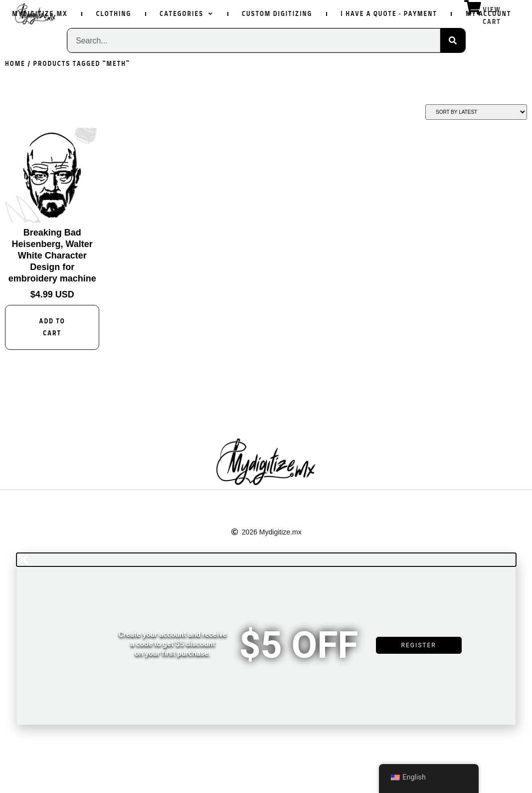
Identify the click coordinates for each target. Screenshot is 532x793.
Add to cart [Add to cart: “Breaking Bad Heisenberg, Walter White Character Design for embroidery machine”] (52, 327)
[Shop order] (476, 112)
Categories (186, 14)
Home (15, 64)
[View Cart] (473, 7)
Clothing (114, 14)
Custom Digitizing (277, 14)
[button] (266, 560)
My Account (489, 14)
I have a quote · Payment (389, 14)
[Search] (453, 40)
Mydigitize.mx (40, 14)
